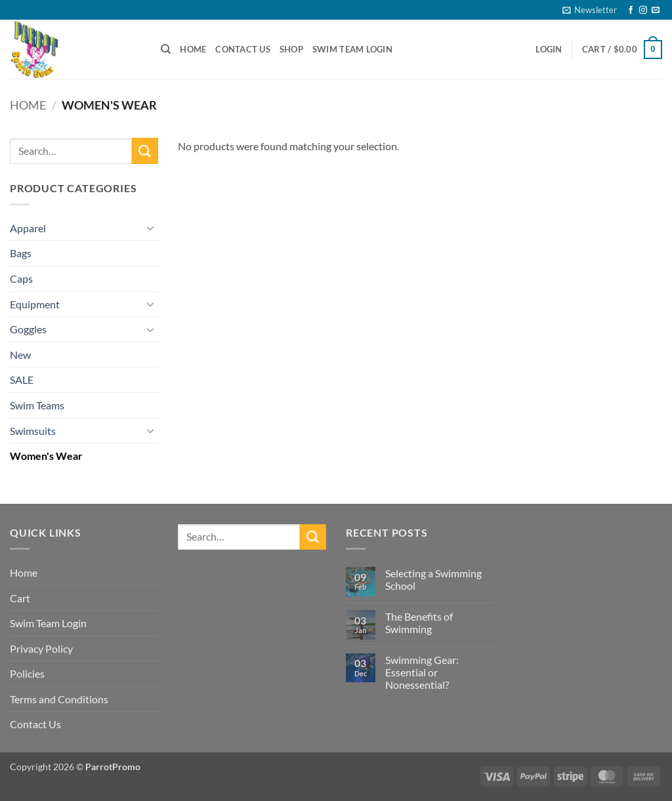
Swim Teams (37, 405)
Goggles (28, 329)
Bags (21, 253)
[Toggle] (150, 228)
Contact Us (243, 49)
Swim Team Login (352, 49)
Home (193, 49)
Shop (291, 49)
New (20, 355)
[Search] (166, 49)
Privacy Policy (41, 648)
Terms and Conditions (59, 699)
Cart (20, 598)
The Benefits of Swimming (419, 623)
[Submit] (145, 151)
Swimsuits (33, 431)
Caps (21, 278)
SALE (22, 380)
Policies (27, 673)
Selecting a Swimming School (433, 579)
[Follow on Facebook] (631, 10)
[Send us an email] (656, 10)
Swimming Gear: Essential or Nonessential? (422, 672)
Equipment (35, 304)
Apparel (28, 228)
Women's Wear (46, 456)
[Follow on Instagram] (643, 10)
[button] (590, 10)
